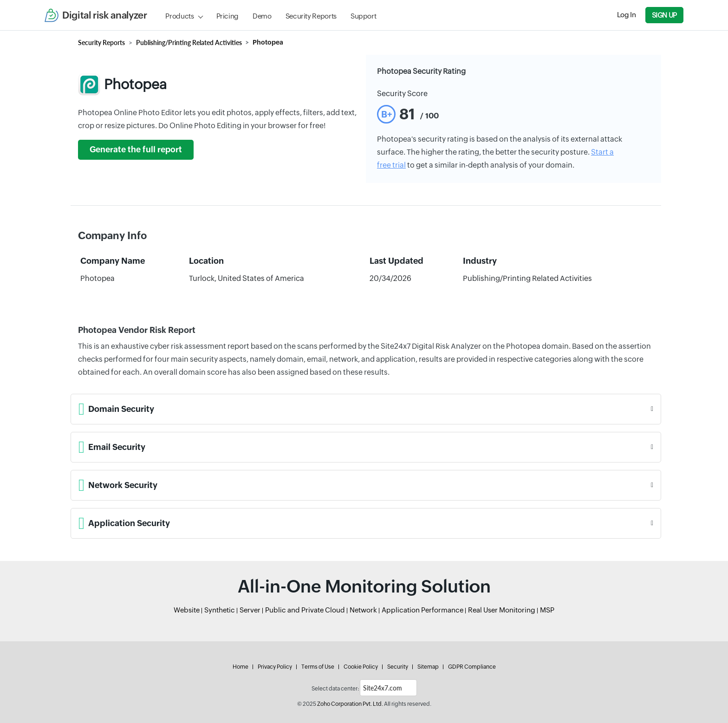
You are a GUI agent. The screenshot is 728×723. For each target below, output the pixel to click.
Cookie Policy (361, 667)
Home (240, 667)
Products (179, 16)
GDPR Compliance (472, 667)
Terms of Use (318, 667)
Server (250, 610)
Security (398, 667)
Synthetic (220, 610)
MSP (547, 610)
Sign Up (664, 15)
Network (363, 610)
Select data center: (335, 689)
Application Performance (422, 610)
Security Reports (311, 16)
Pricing (227, 16)
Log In (627, 15)
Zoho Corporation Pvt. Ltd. (350, 704)
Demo (262, 16)
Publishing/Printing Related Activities (189, 42)
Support (363, 16)
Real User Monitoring (502, 610)
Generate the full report (136, 150)
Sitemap (428, 667)
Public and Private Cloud (305, 610)
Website (187, 610)
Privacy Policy (275, 667)
